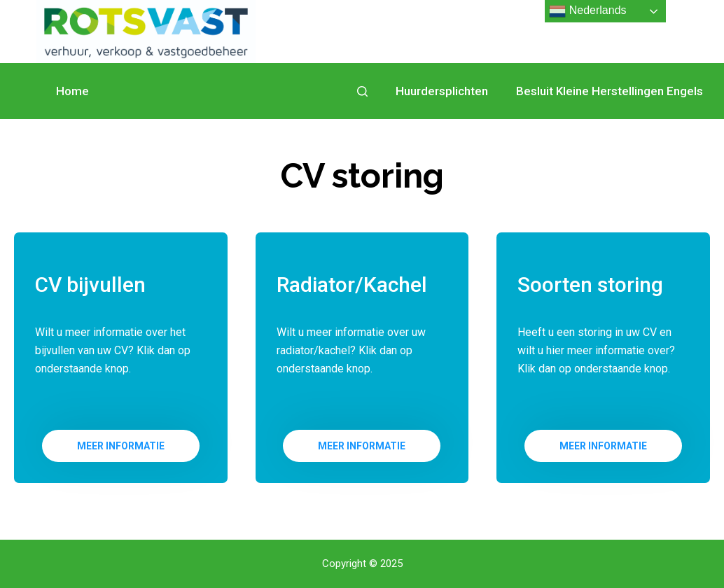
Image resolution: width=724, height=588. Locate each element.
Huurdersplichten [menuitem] (442, 91)
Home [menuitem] (72, 91)
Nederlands (587, 11)
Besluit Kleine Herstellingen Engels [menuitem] (610, 91)
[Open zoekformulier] (362, 91)
